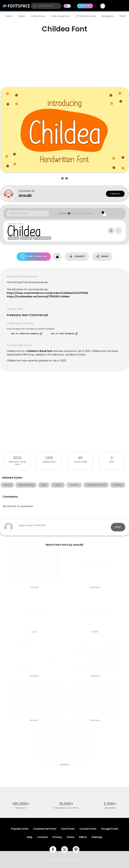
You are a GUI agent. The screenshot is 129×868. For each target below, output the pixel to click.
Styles (22, 16)
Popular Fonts (20, 829)
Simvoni (95, 587)
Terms (70, 837)
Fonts (9, 16)
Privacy (57, 837)
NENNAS (64, 765)
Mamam (95, 720)
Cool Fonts (68, 829)
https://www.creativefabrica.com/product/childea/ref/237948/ (48, 293)
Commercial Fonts (45, 829)
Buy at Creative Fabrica (27, 334)
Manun (34, 720)
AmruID (25, 196)
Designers (108, 16)
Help (30, 837)
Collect (77, 257)
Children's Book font (40, 351)
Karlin (95, 632)
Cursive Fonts (88, 829)
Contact (115, 194)
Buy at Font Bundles (64, 334)
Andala (34, 676)
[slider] (69, 213)
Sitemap (97, 837)
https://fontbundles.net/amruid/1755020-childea (38, 297)
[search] (46, 6)
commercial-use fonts (66, 808)
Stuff (123, 16)
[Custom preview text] (28, 213)
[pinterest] (76, 849)
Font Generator (61, 16)
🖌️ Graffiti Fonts (86, 16)
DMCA (83, 837)
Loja (34, 632)
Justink (34, 587)
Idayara (95, 676)
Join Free (118, 6)
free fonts (21, 808)
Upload (85, 6)
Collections (38, 16)
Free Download (34, 257)
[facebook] (53, 849)
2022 (17, 458)
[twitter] (64, 849)
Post (118, 527)
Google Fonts (110, 829)
